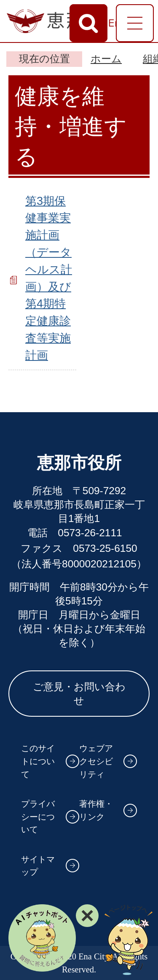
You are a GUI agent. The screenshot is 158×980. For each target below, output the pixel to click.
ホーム (106, 59)
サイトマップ (38, 866)
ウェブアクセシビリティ (96, 761)
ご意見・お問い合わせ (79, 694)
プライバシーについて (38, 817)
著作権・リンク (96, 810)
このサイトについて (38, 761)
